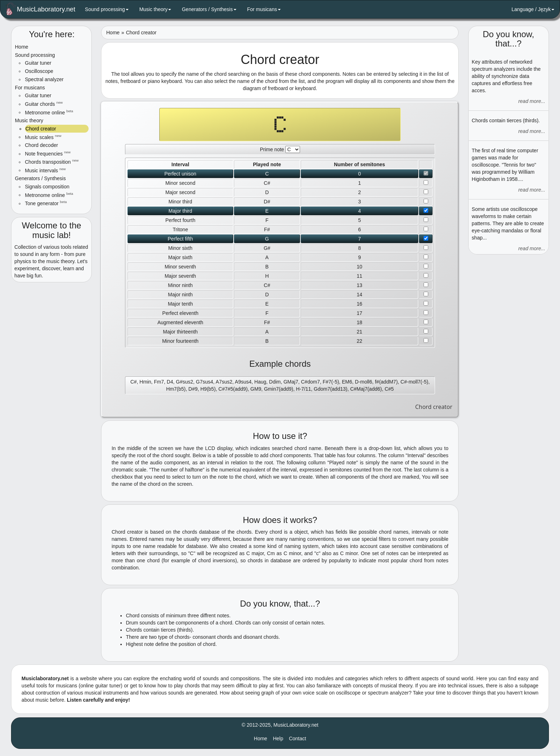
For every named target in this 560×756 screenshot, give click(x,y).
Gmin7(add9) (279, 389)
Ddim (275, 382)
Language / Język (533, 9)
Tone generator (46, 203)
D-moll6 (364, 382)
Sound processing (107, 9)
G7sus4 (205, 382)
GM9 (256, 389)
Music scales (43, 137)
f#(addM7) (386, 382)
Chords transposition (52, 162)
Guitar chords (44, 104)
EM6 (347, 382)
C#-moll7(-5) (414, 382)
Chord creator (40, 129)
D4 (170, 382)
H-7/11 (304, 389)
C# (134, 382)
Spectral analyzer (44, 79)
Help (278, 738)
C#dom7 (311, 382)
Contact (297, 738)
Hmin (146, 382)
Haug (260, 382)
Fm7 (159, 382)
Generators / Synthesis (209, 9)
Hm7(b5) (176, 389)
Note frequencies (48, 153)
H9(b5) (208, 389)
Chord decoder (42, 145)
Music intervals (45, 170)
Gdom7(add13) (331, 389)
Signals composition (47, 187)
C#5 (389, 389)
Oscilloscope (39, 71)
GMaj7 (291, 382)
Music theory (155, 9)
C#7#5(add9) (233, 389)
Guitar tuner (38, 63)
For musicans (264, 9)
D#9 (193, 389)
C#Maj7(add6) (366, 389)
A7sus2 (224, 382)
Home (22, 47)
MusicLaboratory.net (41, 9)
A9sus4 (243, 382)
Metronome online (49, 112)
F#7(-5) (331, 382)
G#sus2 (185, 382)
